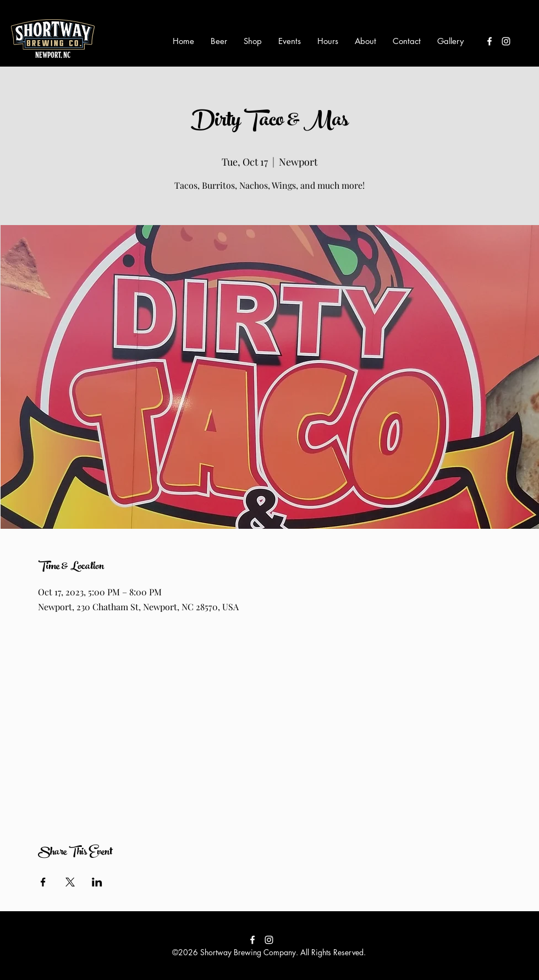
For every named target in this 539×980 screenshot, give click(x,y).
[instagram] (506, 41)
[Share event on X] (70, 882)
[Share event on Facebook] (43, 882)
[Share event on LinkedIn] (97, 882)
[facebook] (490, 41)
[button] (219, 41)
